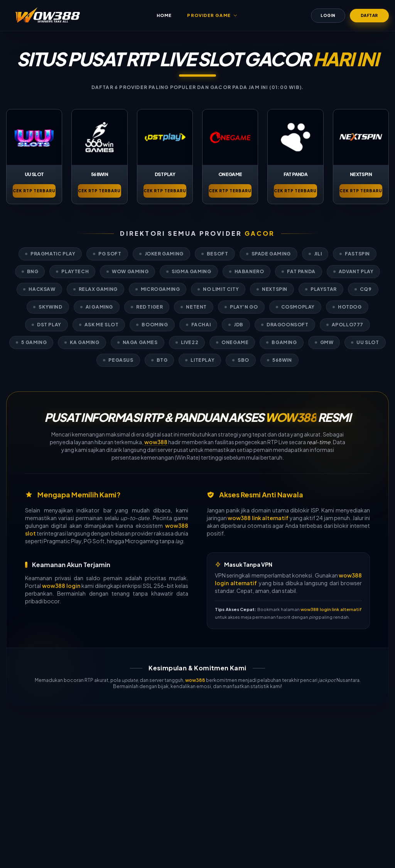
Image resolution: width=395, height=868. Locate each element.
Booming (152, 325)
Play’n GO (241, 307)
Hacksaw (39, 289)
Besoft (215, 254)
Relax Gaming (95, 289)
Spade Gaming (268, 254)
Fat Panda (298, 271)
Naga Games (138, 342)
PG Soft (107, 254)
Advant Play (354, 271)
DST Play (46, 325)
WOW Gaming (127, 271)
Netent (194, 307)
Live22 (187, 342)
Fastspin (355, 254)
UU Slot (365, 342)
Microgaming (158, 289)
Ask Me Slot (99, 325)
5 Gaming (31, 342)
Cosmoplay (295, 307)
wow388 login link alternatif (331, 609)
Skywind (48, 307)
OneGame (232, 342)
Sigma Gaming (189, 271)
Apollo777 (345, 325)
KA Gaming (82, 342)
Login (328, 15)
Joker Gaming (161, 254)
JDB (236, 325)
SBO (241, 360)
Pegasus (118, 360)
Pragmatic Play (50, 254)
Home (164, 15)
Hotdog (347, 307)
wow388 (156, 442)
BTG (160, 360)
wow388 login (61, 586)
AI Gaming (97, 307)
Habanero (247, 271)
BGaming (281, 342)
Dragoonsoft (285, 325)
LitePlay (200, 360)
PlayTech (72, 271)
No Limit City (218, 289)
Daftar (369, 15)
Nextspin (272, 289)
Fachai (198, 325)
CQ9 (363, 289)
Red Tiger (147, 307)
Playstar (321, 289)
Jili (315, 254)
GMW (324, 342)
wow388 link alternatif (258, 518)
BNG (30, 271)
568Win (279, 360)
